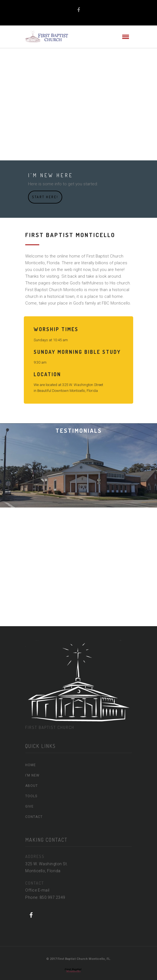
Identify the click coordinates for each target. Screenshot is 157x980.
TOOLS (31, 796)
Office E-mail (37, 890)
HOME (31, 765)
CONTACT (34, 817)
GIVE (29, 806)
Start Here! (45, 197)
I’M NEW (32, 775)
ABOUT (32, 786)
